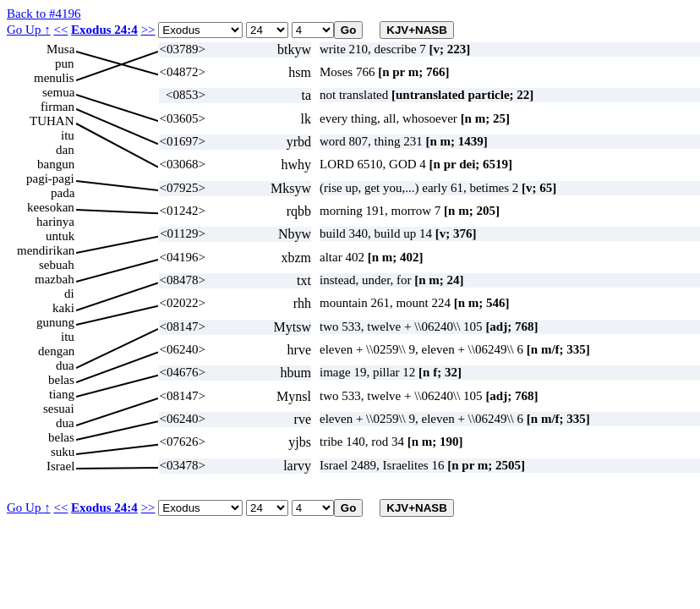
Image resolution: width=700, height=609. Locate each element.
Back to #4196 (44, 14)
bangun (56, 164)
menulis (54, 78)
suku (63, 452)
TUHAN (52, 121)
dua (65, 365)
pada (63, 193)
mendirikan (46, 250)
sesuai (59, 409)
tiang (62, 394)
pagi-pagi (50, 178)
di (69, 294)
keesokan (51, 207)
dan (65, 150)
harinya (55, 222)
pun (65, 63)
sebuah (57, 265)
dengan (56, 351)
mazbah (55, 279)
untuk (60, 236)
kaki (63, 308)
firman (57, 107)
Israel (60, 466)
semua (58, 92)
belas (61, 380)
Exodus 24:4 (104, 30)
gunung (55, 322)
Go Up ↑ (29, 30)
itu (68, 135)
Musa (60, 49)
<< (60, 30)
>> (148, 30)
